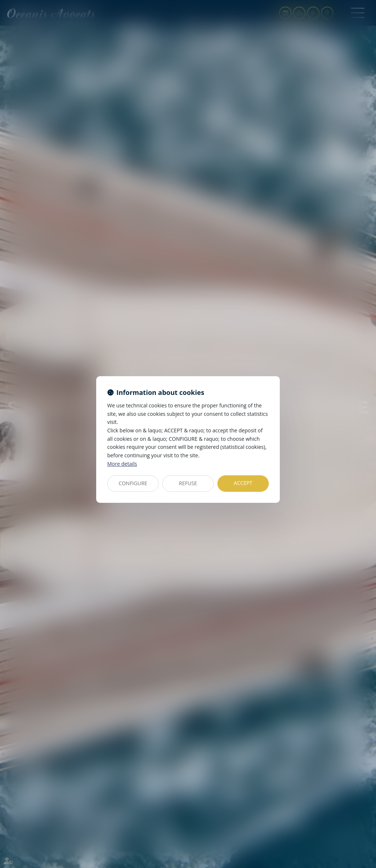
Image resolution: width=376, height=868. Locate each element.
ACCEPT (243, 483)
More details (122, 464)
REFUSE (188, 483)
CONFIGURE (133, 483)
